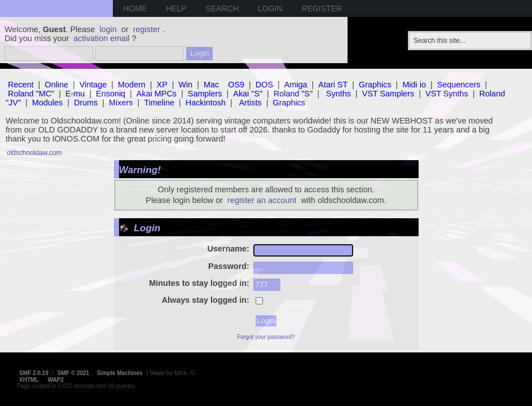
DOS (264, 85)
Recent (21, 85)
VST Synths (447, 94)
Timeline (159, 103)
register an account (262, 200)
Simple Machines (120, 373)
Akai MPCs (157, 94)
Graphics (375, 85)
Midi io (414, 85)
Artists (250, 103)
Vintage (93, 85)
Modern (132, 85)
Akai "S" (248, 94)
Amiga (296, 85)
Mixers (121, 103)
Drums (86, 103)
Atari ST (333, 85)
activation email (101, 38)
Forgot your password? (266, 337)
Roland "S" (293, 94)
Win (186, 85)
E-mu (75, 94)
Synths (338, 94)
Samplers (205, 94)
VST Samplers (388, 94)
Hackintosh (206, 103)
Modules (47, 103)
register (147, 29)
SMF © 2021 (73, 373)
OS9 (236, 85)
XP (162, 85)
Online (56, 85)
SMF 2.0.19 (34, 373)
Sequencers (459, 85)
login (108, 29)
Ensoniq (111, 94)
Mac (211, 85)
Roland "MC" (31, 94)
